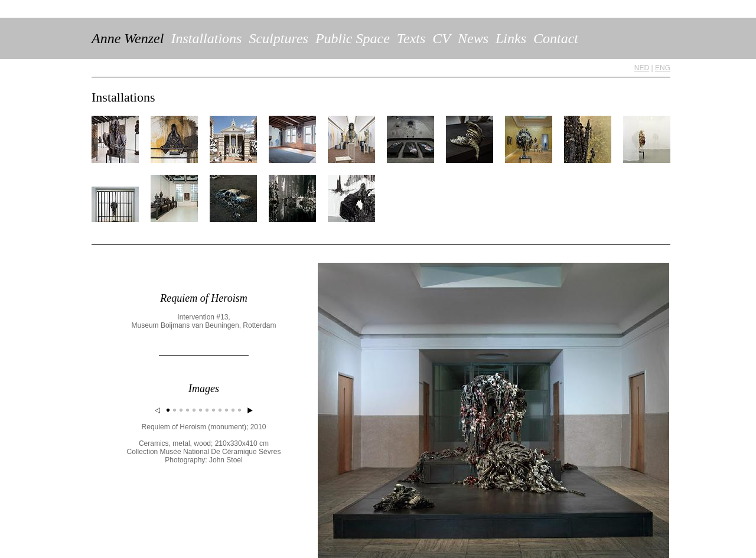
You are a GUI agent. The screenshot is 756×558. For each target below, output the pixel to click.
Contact (556, 38)
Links (511, 38)
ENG (663, 68)
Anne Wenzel (128, 38)
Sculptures (278, 38)
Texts (411, 38)
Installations (206, 38)
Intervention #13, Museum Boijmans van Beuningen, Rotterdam (204, 321)
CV (441, 38)
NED (642, 68)
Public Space (353, 38)
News (473, 38)
